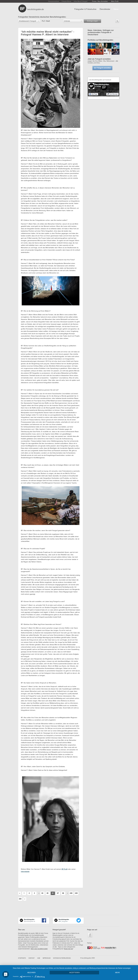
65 (48, 893)
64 (42, 893)
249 (76, 893)
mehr (117, 973)
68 (63, 893)
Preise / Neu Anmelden (100, 1)
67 (58, 893)
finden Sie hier (68, 949)
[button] (29, 21)
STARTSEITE (22, 958)
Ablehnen (31, 973)
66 (53, 893)
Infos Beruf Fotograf (81, 1)
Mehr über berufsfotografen (39, 949)
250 (20, 899)
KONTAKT (32, 958)
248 (71, 893)
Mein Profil (115, 1)
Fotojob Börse (66, 1)
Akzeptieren (74, 973)
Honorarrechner (54, 1)
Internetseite (25, 872)
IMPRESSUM (47, 958)
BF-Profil (65, 869)
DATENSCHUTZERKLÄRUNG (62, 958)
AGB (39, 958)
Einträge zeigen (92, 21)
